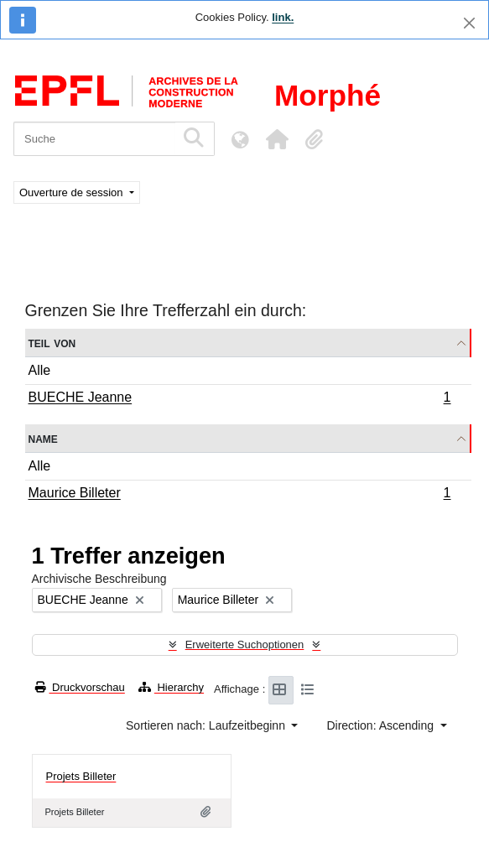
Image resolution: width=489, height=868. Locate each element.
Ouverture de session (73, 192)
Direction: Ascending (382, 725)
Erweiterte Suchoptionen (245, 645)
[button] (277, 139)
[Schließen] (469, 23)
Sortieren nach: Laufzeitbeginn (207, 725)
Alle (40, 370)
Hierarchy (171, 687)
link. (283, 17)
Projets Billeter (81, 776)
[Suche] (94, 139)
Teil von (52, 343)
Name (43, 438)
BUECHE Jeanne (239, 399)
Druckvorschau (80, 687)
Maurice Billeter (239, 495)
